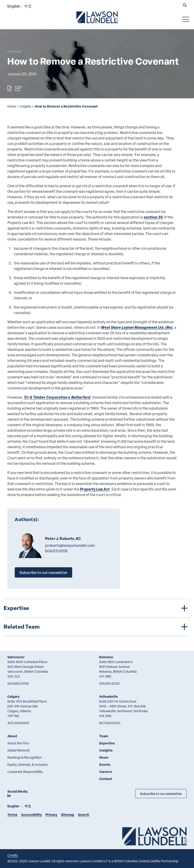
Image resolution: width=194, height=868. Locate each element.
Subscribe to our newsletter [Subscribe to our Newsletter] (161, 794)
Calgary (13, 696)
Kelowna (106, 657)
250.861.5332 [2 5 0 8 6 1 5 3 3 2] (109, 683)
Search (84, 815)
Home (12, 106)
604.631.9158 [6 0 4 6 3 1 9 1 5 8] (56, 551)
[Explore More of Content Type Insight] (15, 52)
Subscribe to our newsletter (43, 572)
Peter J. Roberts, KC (63, 539)
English (14, 6)
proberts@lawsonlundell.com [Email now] (70, 545)
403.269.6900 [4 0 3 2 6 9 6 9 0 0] (18, 723)
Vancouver (16, 657)
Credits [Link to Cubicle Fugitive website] (13, 855)
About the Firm (18, 743)
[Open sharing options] (18, 88)
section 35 (153, 217)
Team (104, 736)
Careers (106, 772)
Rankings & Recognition (24, 757)
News (104, 757)
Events (105, 764)
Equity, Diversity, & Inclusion (28, 764)
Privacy (51, 815)
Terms (12, 815)
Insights (26, 106)
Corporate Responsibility (25, 772)
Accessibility (31, 815)
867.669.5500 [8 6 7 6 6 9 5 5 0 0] (110, 723)
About (12, 736)
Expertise (107, 743)
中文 (28, 6)
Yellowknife (108, 696)
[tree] (97, 617)
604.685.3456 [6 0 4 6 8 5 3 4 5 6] (18, 683)
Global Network (19, 750)
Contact (106, 779)
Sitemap (68, 815)
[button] (185, 6)
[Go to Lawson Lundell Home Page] (97, 17)
